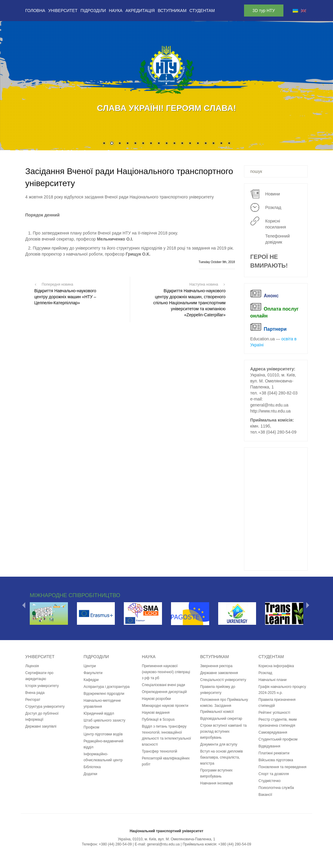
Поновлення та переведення (282, 767)
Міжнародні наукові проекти (165, 706)
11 (182, 144)
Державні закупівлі (41, 726)
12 (190, 144)
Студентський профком (278, 739)
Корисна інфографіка (276, 666)
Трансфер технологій (160, 751)
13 (198, 144)
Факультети (93, 673)
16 (221, 144)
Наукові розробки (156, 699)
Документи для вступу (219, 744)
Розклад (273, 207)
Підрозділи (93, 11)
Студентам (202, 11)
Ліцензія (32, 666)
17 (229, 144)
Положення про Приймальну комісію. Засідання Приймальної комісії (224, 706)
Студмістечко (270, 781)
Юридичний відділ (99, 713)
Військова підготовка (276, 760)
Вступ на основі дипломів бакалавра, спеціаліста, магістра (221, 757)
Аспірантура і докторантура (107, 687)
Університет (63, 11)
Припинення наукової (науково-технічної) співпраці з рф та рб (166, 672)
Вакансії (265, 795)
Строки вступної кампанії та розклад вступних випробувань (223, 732)
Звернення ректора (216, 666)
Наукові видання (156, 713)
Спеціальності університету (223, 680)
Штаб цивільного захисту (104, 720)
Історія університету (42, 686)
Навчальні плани (273, 680)
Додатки (90, 774)
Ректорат (33, 700)
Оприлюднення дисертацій (164, 692)
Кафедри (91, 680)
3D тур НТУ (264, 11)
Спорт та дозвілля (274, 774)
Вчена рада (35, 693)
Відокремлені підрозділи (104, 694)
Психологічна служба (276, 788)
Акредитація (140, 11)
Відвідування (269, 746)
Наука (116, 11)
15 (213, 144)
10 (174, 144)
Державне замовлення (219, 673)
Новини (273, 194)
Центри (90, 666)
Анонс (271, 296)
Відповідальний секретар (221, 719)
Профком (91, 727)
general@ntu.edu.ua (269, 405)
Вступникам (172, 11)
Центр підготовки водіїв (103, 734)
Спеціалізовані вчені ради (163, 685)
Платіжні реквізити (274, 753)
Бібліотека (92, 767)
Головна (35, 11)
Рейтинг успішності (274, 713)
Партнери (275, 329)
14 (206, 144)
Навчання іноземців (217, 783)
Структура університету (45, 707)
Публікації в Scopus (158, 719)
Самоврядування (273, 732)
